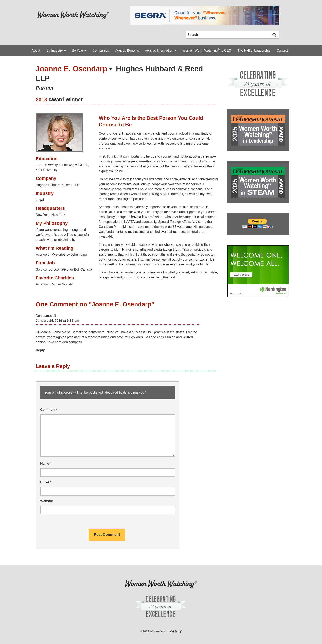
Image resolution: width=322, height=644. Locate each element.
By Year (79, 50)
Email (46, 482)
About (36, 50)
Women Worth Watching (165, 631)
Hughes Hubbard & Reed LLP (57, 185)
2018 (41, 100)
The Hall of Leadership (254, 50)
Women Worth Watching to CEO (207, 50)
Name (46, 464)
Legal (40, 200)
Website (47, 501)
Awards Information (161, 50)
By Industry (56, 50)
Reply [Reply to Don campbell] (40, 350)
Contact (282, 50)
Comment (49, 410)
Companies (101, 50)
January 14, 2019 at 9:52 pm (57, 321)
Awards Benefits (127, 50)
